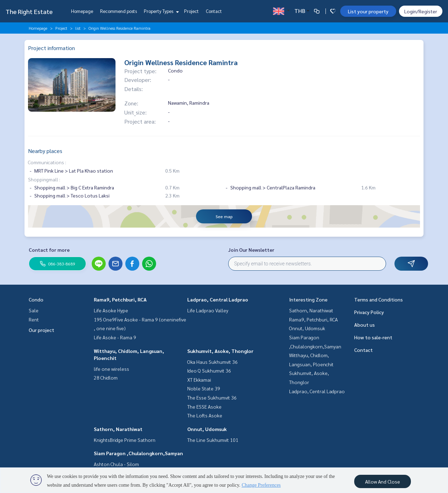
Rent (34, 319)
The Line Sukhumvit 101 (213, 440)
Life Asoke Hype (111, 310)
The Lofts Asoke (205, 415)
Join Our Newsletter (251, 250)
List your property (368, 11)
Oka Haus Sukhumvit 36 (212, 362)
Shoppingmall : (44, 179)
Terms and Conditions (379, 299)
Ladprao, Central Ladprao (218, 299)
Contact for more (49, 250)
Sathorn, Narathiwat (118, 429)
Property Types (160, 11)
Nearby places (45, 151)
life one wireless (111, 369)
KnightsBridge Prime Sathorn (125, 440)
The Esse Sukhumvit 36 (212, 397)
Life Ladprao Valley (208, 310)
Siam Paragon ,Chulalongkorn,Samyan (138, 453)
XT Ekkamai (199, 380)
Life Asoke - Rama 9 (115, 337)
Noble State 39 (204, 388)
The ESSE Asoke (204, 407)
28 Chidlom (106, 377)
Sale (34, 310)
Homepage (82, 11)
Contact (214, 11)
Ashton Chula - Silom (116, 464)
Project (191, 11)
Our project (41, 330)
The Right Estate (29, 11)
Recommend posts (118, 11)
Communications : (47, 162)
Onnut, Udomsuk (207, 429)
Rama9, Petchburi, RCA (120, 299)
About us (365, 325)
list (78, 28)
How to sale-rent (373, 337)
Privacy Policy (369, 312)
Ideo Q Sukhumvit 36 (209, 370)
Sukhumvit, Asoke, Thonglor (220, 351)
